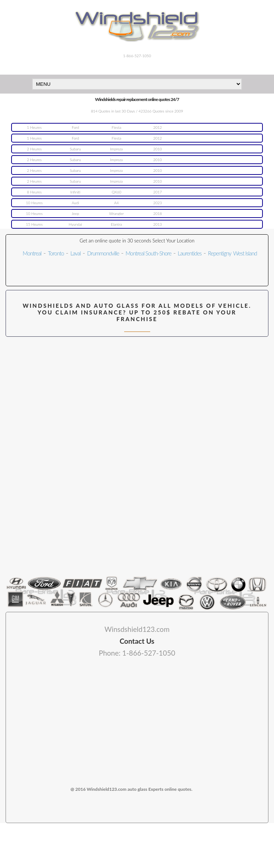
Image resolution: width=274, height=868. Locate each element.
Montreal (32, 253)
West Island (245, 253)
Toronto (56, 253)
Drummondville (103, 253)
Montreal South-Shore (149, 253)
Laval (75, 253)
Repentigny (219, 253)
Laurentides (190, 253)
